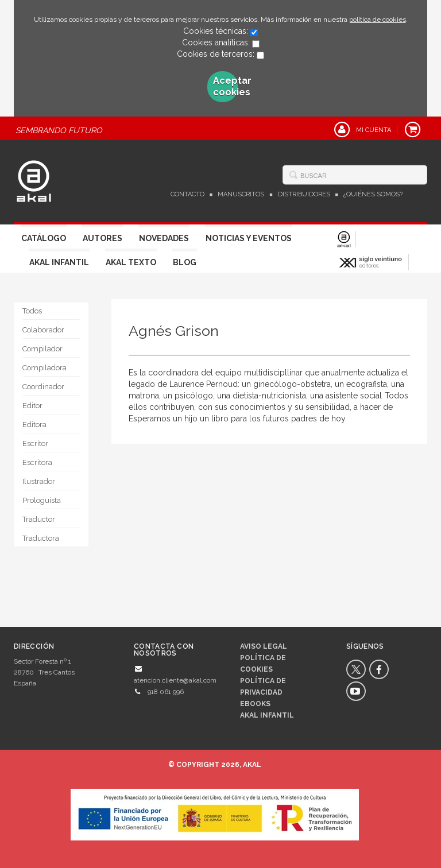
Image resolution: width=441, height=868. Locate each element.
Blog (185, 262)
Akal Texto (131, 262)
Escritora (37, 462)
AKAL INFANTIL (267, 715)
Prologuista (42, 500)
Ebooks (255, 704)
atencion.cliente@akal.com (175, 680)
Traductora (41, 538)
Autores (102, 238)
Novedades (164, 238)
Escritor (35, 443)
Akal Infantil (59, 262)
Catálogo (44, 238)
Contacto (187, 194)
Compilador (42, 349)
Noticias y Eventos (249, 238)
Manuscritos (241, 194)
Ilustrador (39, 481)
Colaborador (43, 330)
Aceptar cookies (226, 86)
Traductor (39, 519)
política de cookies (378, 20)
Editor (32, 406)
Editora (34, 425)
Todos (32, 311)
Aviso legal (264, 646)
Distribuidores (304, 194)
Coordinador (43, 387)
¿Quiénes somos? (373, 194)
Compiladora (45, 368)
